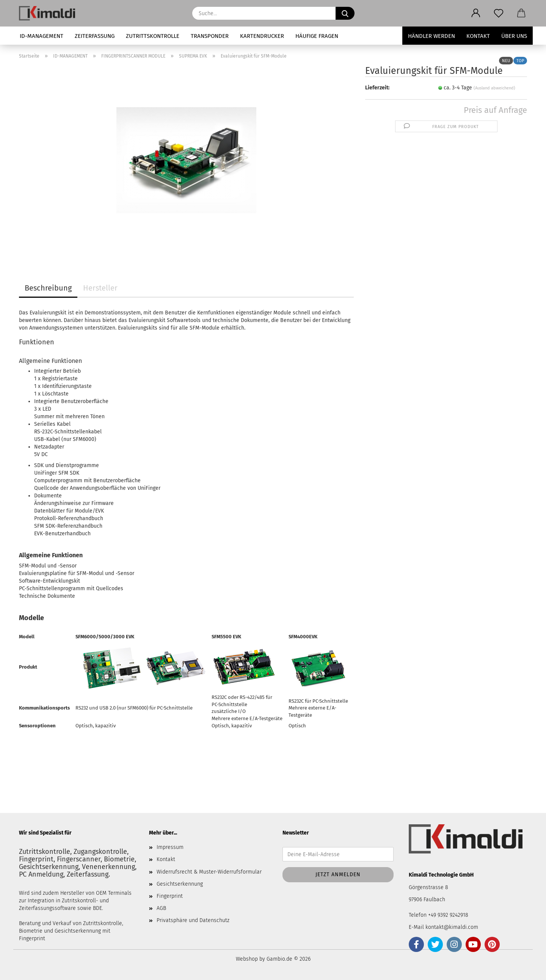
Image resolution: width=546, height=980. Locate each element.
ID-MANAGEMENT (42, 36)
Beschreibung (48, 288)
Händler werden (431, 36)
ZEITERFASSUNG (95, 36)
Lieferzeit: (377, 88)
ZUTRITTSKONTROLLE (153, 36)
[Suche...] (345, 13)
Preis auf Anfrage (495, 110)
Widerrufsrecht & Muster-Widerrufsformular (209, 872)
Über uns (514, 36)
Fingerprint (170, 896)
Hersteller (100, 288)
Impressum (170, 847)
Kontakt (478, 36)
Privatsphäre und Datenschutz (193, 920)
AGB (161, 908)
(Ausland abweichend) (494, 88)
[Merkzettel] (499, 13)
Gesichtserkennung (180, 884)
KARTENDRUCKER (262, 36)
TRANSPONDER (210, 36)
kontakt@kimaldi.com (452, 927)
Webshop (247, 959)
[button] (476, 13)
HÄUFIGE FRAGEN (317, 36)
